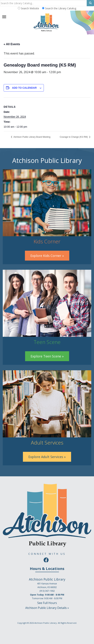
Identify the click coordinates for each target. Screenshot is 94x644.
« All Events (12, 44)
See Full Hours (47, 603)
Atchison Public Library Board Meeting (32, 137)
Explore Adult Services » (47, 457)
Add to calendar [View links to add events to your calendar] (24, 88)
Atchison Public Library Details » (47, 608)
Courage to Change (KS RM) (74, 137)
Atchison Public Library (46, 623)
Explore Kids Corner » (47, 256)
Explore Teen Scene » (47, 356)
